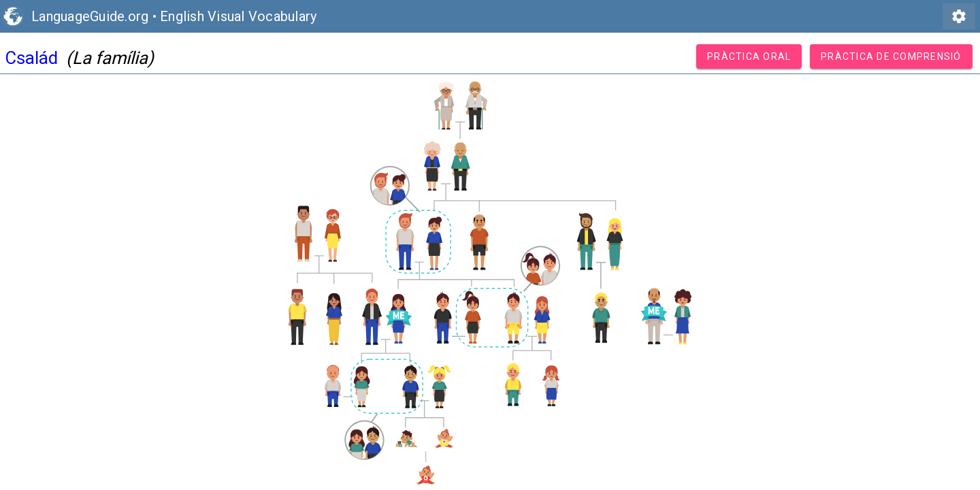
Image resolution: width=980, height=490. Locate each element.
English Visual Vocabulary (238, 16)
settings (959, 16)
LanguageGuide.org (90, 16)
